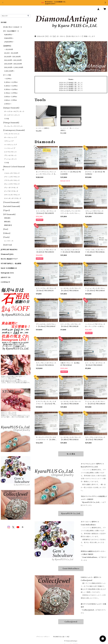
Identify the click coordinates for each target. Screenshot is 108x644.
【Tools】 (6, 237)
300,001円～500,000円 (13, 64)
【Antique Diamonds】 (11, 108)
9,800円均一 (9, 35)
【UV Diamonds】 (9, 214)
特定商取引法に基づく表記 (61, 637)
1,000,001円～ (10, 71)
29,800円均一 (9, 42)
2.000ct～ (8, 104)
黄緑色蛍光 (8, 225)
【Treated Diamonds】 (11, 202)
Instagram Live (7, 273)
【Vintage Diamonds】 (11, 123)
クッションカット (10, 159)
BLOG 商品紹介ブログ (9, 259)
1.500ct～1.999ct (11, 100)
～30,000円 (9, 49)
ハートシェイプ (10, 148)
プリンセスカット (10, 155)
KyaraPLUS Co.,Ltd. (71, 514)
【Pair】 (6, 229)
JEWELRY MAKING (9, 250)
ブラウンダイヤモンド (12, 180)
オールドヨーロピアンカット (14, 111)
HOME (4, 22)
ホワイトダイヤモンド (12, 195)
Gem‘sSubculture (71, 568)
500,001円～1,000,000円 (14, 67)
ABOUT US (6, 277)
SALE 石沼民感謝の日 (9, 268)
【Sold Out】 (8, 245)
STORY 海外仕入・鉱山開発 (11, 264)
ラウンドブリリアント (12, 134)
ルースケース (9, 241)
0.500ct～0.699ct (11, 89)
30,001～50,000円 (11, 53)
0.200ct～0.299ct (11, 82)
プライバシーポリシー (43, 637)
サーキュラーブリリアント (13, 126)
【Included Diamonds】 (12, 206)
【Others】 (7, 233)
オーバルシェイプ (10, 137)
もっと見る (71, 454)
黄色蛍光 (7, 222)
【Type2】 (7, 210)
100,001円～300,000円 (13, 60)
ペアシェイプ (9, 141)
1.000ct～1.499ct (11, 97)
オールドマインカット (12, 115)
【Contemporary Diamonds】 (14, 130)
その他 (7, 119)
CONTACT (5, 282)
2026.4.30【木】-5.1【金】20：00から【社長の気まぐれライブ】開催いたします (65, 36)
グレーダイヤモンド (11, 188)
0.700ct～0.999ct (11, 93)
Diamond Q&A (7, 254)
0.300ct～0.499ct (11, 86)
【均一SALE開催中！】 (11, 31)
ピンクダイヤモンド (11, 191)
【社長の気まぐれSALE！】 (12, 27)
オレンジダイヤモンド (12, 184)
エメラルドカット (10, 152)
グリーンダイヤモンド (12, 177)
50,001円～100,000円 (12, 57)
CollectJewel (71, 622)
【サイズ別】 (7, 75)
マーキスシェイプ (10, 145)
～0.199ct (8, 79)
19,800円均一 (9, 38)
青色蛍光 (7, 218)
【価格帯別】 (7, 46)
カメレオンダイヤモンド (13, 198)
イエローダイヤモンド (12, 173)
